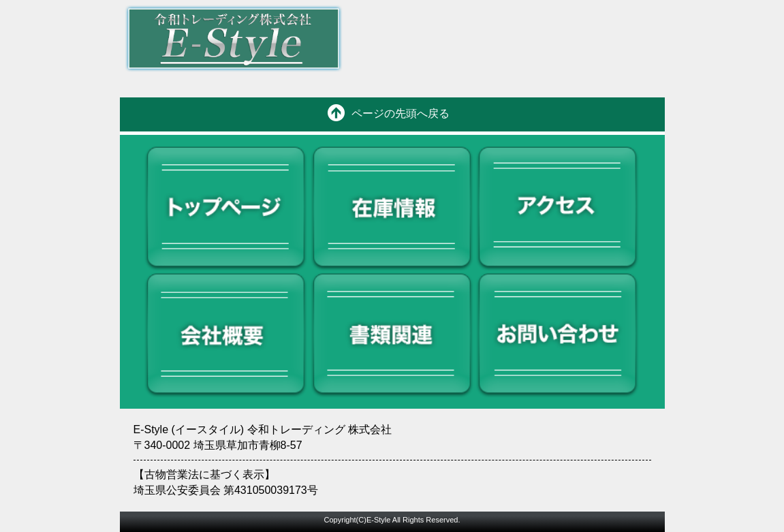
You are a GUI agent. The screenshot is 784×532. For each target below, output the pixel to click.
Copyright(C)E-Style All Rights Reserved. (392, 520)
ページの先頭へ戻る (401, 113)
